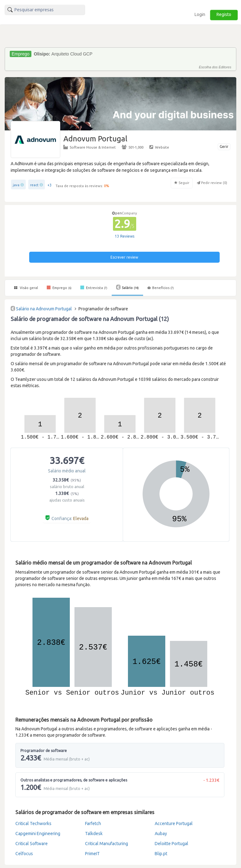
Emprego (59, 287)
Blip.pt (161, 854)
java (16, 185)
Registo (224, 14)
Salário (127, 287)
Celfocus (24, 854)
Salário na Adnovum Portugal (44, 309)
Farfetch (93, 823)
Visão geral (26, 288)
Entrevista (94, 287)
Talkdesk (94, 834)
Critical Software (32, 844)
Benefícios (161, 288)
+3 (50, 185)
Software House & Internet (90, 147)
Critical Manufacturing (107, 844)
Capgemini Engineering (38, 834)
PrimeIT (92, 854)
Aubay (161, 834)
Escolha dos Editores (215, 67)
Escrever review (124, 257)
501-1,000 (133, 147)
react (34, 185)
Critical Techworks (33, 823)
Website (159, 147)
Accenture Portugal (174, 823)
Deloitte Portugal (171, 844)
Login (200, 14)
